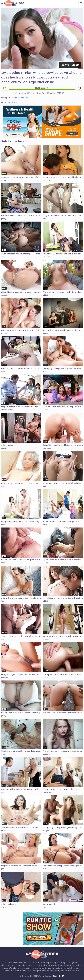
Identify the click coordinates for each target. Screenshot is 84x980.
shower (46, 678)
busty (45, 525)
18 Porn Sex (23, 98)
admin (4, 907)
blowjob (46, 831)
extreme (46, 639)
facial (3, 180)
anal (44, 486)
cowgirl (45, 563)
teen (3, 372)
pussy (4, 219)
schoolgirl (46, 180)
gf (43, 372)
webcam (46, 754)
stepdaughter (7, 410)
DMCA (61, 976)
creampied (47, 448)
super (4, 448)
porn (14, 102)
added (45, 295)
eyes (3, 754)
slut (3, 639)
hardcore (5, 678)
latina (4, 831)
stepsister (47, 792)
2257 (55, 976)
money (4, 333)
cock (3, 257)
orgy (44, 907)
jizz (3, 869)
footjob (4, 295)
